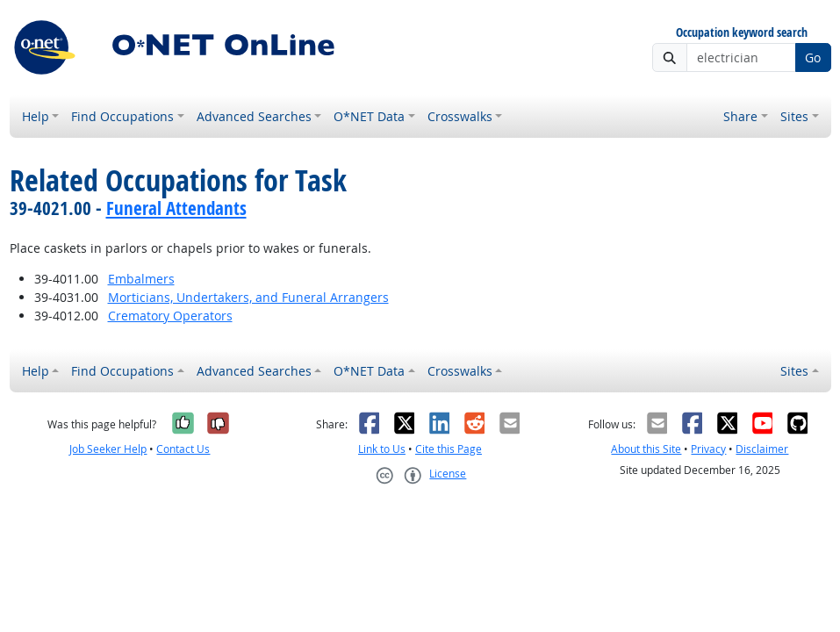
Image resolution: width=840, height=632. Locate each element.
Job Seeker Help (108, 449)
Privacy (708, 449)
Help (36, 116)
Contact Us (183, 449)
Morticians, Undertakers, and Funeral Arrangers (248, 297)
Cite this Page (449, 449)
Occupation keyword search (742, 33)
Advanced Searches (254, 116)
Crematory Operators (170, 316)
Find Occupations (122, 116)
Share (740, 116)
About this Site (646, 449)
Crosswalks (460, 116)
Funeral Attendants (176, 208)
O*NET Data (369, 116)
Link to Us (382, 449)
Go (813, 57)
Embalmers (141, 279)
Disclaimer (762, 449)
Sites (794, 116)
